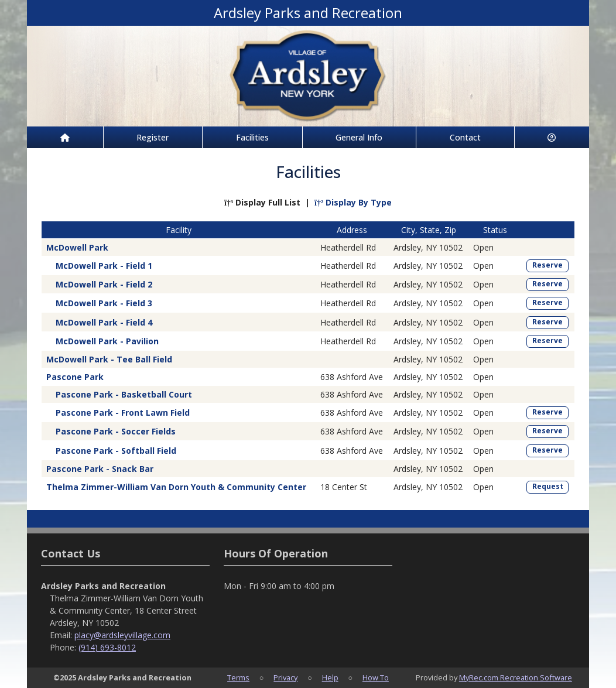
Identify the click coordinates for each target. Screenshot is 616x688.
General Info (359, 137)
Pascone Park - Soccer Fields (116, 431)
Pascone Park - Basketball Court (124, 394)
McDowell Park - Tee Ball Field (109, 359)
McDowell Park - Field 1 (104, 266)
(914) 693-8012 (107, 647)
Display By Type (353, 202)
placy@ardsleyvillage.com (122, 635)
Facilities (252, 137)
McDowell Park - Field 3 (104, 303)
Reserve (547, 265)
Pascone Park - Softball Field (116, 451)
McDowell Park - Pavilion (107, 341)
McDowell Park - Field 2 (104, 284)
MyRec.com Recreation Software (516, 677)
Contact (465, 137)
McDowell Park (77, 247)
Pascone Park (75, 377)
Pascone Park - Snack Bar (100, 469)
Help (330, 677)
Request (548, 486)
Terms (238, 677)
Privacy (285, 677)
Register (153, 137)
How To (376, 677)
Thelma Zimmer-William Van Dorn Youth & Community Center (176, 487)
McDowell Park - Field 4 (104, 322)
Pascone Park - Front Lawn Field (123, 413)
